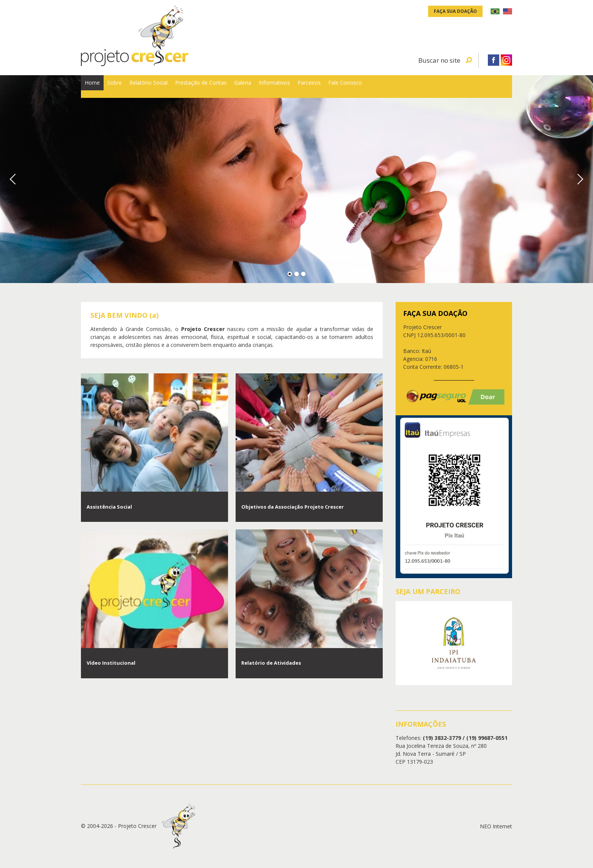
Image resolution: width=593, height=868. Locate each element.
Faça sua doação (455, 11)
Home (100, 86)
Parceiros (428, 86)
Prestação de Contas (264, 86)
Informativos (375, 86)
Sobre (138, 86)
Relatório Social (190, 86)
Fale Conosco (482, 86)
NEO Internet (496, 826)
